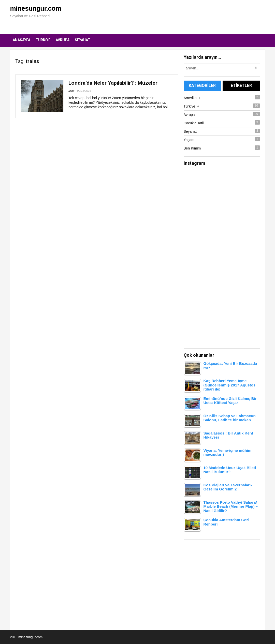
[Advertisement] (172, 17)
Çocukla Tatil (194, 123)
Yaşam (189, 140)
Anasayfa (21, 40)
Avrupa (63, 40)
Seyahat (83, 40)
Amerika (192, 98)
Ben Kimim (192, 148)
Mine (71, 91)
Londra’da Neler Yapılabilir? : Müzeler (113, 83)
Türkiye (43, 40)
